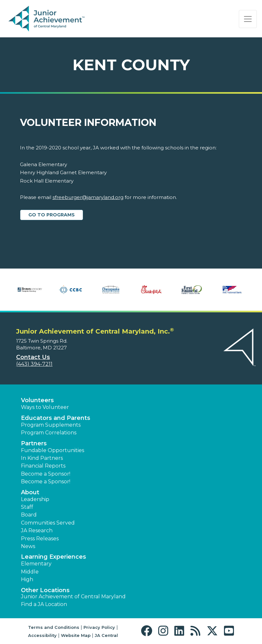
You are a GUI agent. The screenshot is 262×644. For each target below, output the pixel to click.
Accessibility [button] (42, 635)
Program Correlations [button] (49, 433)
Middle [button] (30, 572)
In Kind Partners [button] (42, 458)
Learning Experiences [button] (53, 557)
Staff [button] (27, 507)
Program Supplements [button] (51, 425)
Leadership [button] (35, 499)
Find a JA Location (44, 604)
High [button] (27, 579)
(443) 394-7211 (34, 364)
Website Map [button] (76, 635)
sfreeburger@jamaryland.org (88, 197)
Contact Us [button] (33, 357)
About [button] (30, 492)
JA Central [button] (106, 635)
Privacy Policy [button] (99, 627)
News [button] (28, 546)
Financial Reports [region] (43, 466)
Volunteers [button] (37, 400)
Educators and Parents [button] (56, 418)
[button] (148, 631)
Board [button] (29, 515)
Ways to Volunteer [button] (45, 407)
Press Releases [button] (40, 539)
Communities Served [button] (48, 523)
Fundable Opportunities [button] (53, 450)
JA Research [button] (37, 530)
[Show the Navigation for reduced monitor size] (248, 19)
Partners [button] (34, 443)
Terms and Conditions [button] (54, 627)
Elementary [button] (36, 564)
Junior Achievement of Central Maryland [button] (73, 597)
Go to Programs (52, 215)
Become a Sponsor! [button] (46, 474)
